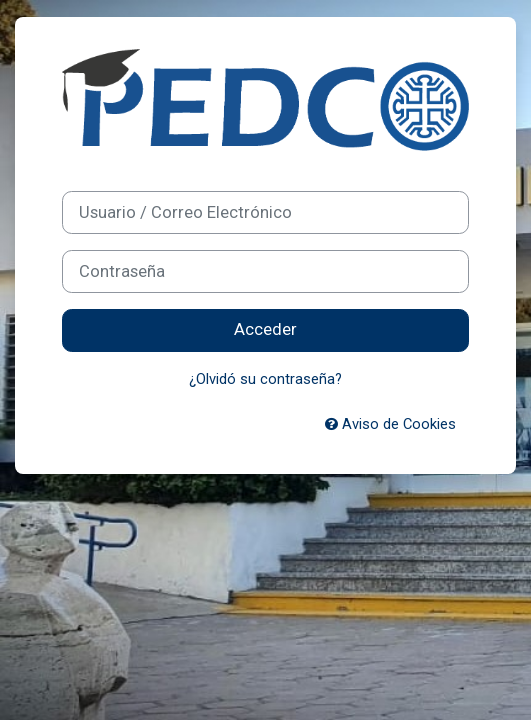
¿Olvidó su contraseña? (265, 379)
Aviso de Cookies (390, 424)
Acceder (265, 329)
